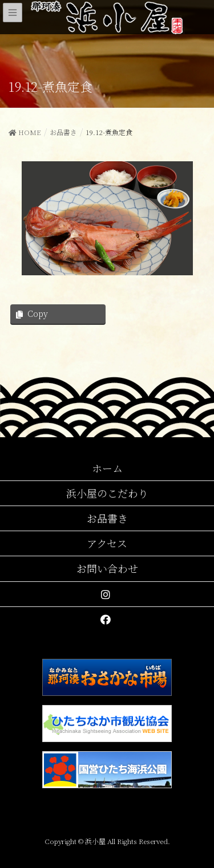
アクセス (107, 543)
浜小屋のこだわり (107, 493)
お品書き (107, 518)
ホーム (107, 468)
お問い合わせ (107, 568)
